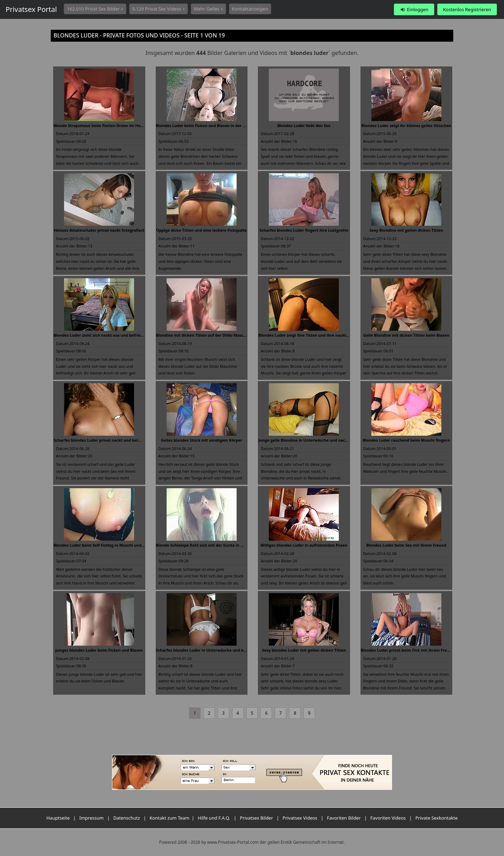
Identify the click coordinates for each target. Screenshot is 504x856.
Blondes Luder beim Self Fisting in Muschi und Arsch (103, 545)
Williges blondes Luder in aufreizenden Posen (304, 545)
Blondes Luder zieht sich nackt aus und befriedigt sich (105, 335)
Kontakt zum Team (169, 818)
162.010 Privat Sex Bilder (93, 9)
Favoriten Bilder (344, 818)
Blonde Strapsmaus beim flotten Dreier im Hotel (100, 125)
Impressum (92, 818)
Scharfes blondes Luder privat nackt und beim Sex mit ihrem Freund (119, 440)
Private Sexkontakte (437, 818)
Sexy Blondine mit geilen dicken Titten (406, 230)
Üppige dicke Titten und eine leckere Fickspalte (201, 230)
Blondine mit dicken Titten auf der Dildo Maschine (204, 335)
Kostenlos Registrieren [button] (467, 9)
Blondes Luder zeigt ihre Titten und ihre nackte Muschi (311, 335)
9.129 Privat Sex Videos (157, 9)
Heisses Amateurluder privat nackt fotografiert (99, 230)
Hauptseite (58, 818)
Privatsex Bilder (256, 818)
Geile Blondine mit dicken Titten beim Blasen (406, 335)
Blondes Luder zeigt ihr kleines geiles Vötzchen (406, 125)
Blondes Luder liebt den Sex (304, 125)
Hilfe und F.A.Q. (214, 818)
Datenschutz (127, 818)
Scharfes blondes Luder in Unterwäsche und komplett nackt (213, 650)
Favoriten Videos (388, 818)
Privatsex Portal (31, 9)
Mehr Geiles (207, 9)
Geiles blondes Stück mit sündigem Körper (202, 440)
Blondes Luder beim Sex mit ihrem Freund (406, 545)
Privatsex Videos (300, 818)
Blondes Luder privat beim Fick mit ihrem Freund (408, 650)
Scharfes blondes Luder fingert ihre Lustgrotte (304, 230)
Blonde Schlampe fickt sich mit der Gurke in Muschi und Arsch (215, 545)
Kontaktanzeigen (250, 9)
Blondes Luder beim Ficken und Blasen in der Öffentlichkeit (213, 125)
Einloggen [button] (414, 9)
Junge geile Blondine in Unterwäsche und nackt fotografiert (316, 440)
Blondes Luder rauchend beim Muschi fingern (406, 440)
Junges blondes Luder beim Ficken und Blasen (99, 650)
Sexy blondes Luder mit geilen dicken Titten (304, 650)
